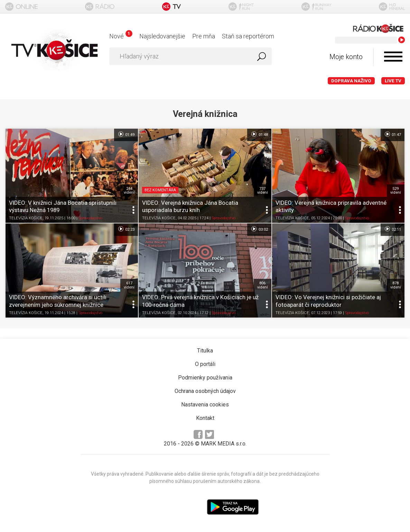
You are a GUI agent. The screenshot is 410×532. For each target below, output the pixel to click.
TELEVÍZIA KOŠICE (26, 218)
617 (129, 285)
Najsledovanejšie (162, 36)
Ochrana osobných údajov (205, 391)
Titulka (205, 351)
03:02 (259, 229)
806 (263, 285)
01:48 (259, 134)
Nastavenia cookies (205, 405)
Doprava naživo (351, 81)
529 (396, 191)
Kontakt (205, 418)
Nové (121, 36)
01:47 (393, 134)
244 (129, 191)
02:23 (126, 229)
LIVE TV (393, 81)
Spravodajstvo (90, 218)
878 (396, 285)
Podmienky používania (205, 378)
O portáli (205, 364)
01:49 (126, 134)
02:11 (393, 229)
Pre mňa (204, 36)
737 (263, 191)
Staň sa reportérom (248, 36)
